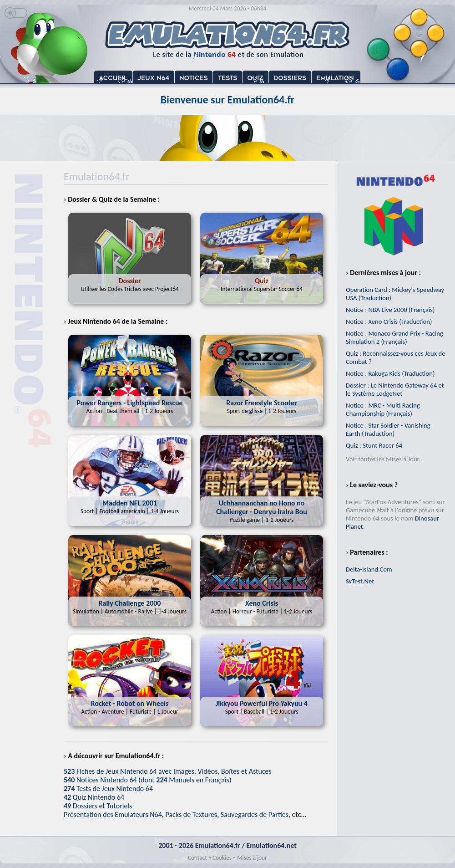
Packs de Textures (191, 814)
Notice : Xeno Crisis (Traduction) (389, 322)
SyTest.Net (360, 581)
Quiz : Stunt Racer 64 (374, 445)
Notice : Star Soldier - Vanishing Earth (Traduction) (388, 429)
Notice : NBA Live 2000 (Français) (390, 310)
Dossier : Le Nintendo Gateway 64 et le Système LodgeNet (395, 389)
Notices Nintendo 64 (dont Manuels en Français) (148, 780)
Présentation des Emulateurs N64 (113, 814)
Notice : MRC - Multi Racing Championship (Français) (383, 409)
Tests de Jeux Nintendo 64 (108, 789)
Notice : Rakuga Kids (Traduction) (390, 373)
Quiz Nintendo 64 (94, 797)
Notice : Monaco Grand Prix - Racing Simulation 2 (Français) (394, 337)
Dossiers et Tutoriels (98, 806)
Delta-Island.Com (369, 569)
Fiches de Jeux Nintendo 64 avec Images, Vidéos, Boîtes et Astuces (168, 771)
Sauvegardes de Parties (255, 814)
